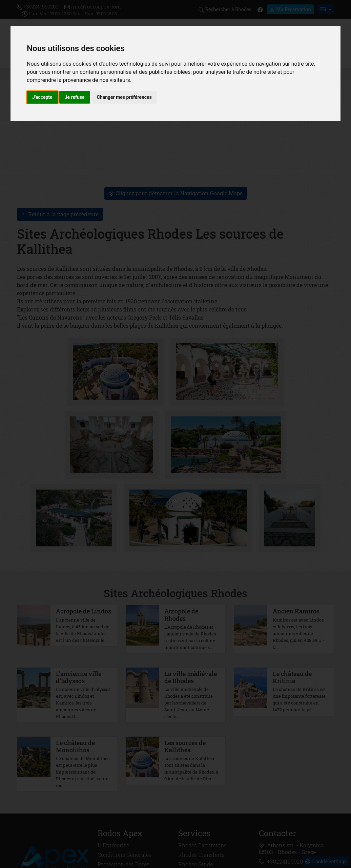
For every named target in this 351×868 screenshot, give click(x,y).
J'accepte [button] (42, 97)
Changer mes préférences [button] (124, 97)
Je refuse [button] (75, 97)
